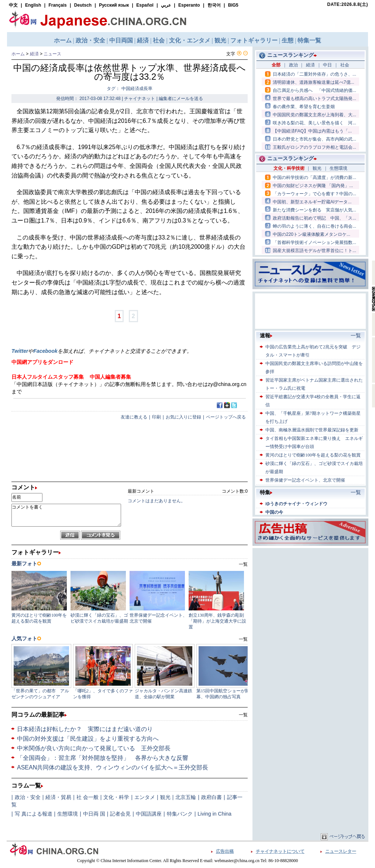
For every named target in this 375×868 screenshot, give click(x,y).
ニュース (52, 54)
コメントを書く (66, 515)
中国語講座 (149, 814)
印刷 (156, 417)
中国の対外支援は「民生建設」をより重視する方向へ (88, 739)
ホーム (18, 54)
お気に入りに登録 (183, 417)
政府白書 (211, 797)
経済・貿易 (58, 797)
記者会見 (120, 814)
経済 (34, 54)
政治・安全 (28, 797)
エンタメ (145, 797)
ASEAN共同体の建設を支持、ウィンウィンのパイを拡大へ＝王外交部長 (113, 767)
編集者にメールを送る (181, 99)
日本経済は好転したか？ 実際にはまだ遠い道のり (85, 729)
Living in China (214, 814)
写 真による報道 (34, 814)
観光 (165, 797)
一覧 (243, 715)
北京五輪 (186, 797)
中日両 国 (94, 814)
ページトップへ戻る (226, 417)
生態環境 (68, 814)
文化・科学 (116, 797)
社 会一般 (87, 797)
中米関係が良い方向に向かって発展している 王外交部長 (94, 748)
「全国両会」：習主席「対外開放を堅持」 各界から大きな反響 (103, 758)
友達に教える (134, 417)
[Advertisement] (310, 596)
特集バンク (180, 814)
